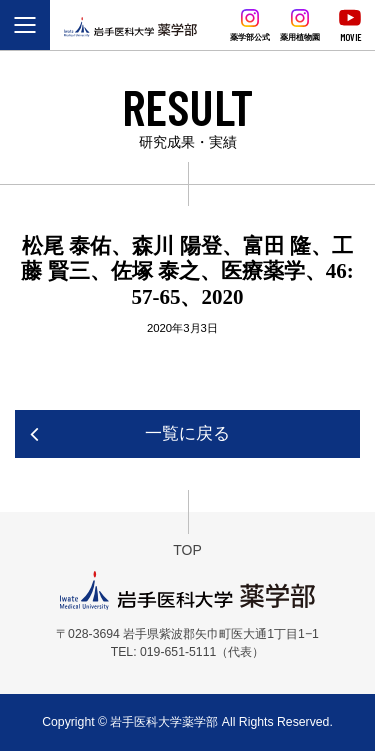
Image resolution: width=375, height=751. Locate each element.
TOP (187, 550)
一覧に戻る (187, 433)
